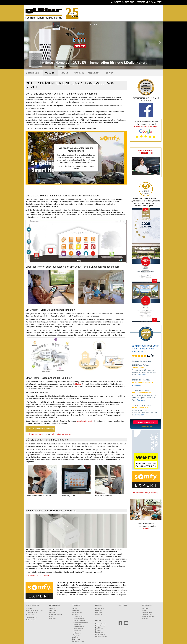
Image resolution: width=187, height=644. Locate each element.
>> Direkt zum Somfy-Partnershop (146, 493)
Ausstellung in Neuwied (85, 421)
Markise (79, 384)
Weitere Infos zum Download (61, 434)
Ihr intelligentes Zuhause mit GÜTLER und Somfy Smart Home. (95, 25)
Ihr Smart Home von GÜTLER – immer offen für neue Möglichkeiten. (90, 25)
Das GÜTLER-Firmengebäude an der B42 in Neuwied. (97, 25)
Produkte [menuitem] (50, 73)
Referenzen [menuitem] (94, 73)
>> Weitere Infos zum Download (37, 576)
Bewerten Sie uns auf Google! (147, 127)
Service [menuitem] (64, 73)
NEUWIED (29, 608)
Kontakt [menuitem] (109, 73)
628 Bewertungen (141, 346)
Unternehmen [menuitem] (32, 73)
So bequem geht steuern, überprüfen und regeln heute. (92, 25)
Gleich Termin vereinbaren (38, 434)
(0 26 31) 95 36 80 (146, 153)
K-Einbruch (146, 529)
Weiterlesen (142, 375)
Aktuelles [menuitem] (79, 73)
